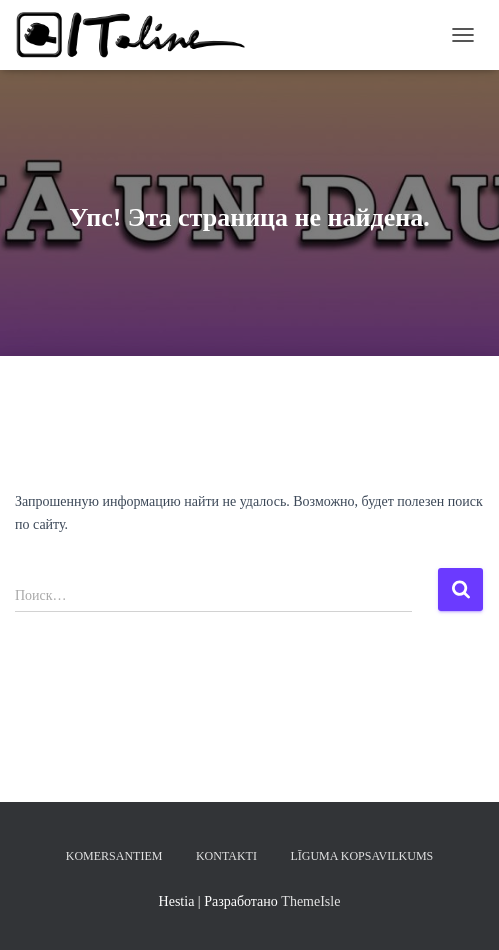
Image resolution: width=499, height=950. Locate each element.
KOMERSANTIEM (114, 856)
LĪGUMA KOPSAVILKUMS (361, 856)
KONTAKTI (226, 856)
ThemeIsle (310, 901)
